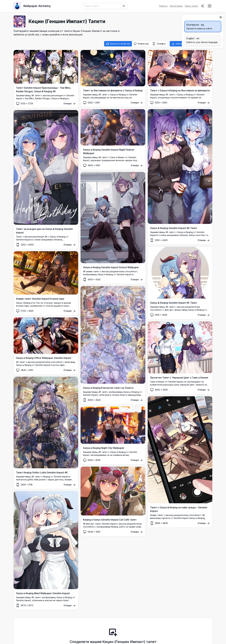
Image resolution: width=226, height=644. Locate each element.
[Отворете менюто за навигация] (210, 6)
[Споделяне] (202, 6)
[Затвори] (221, 17)
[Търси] (124, 6)
